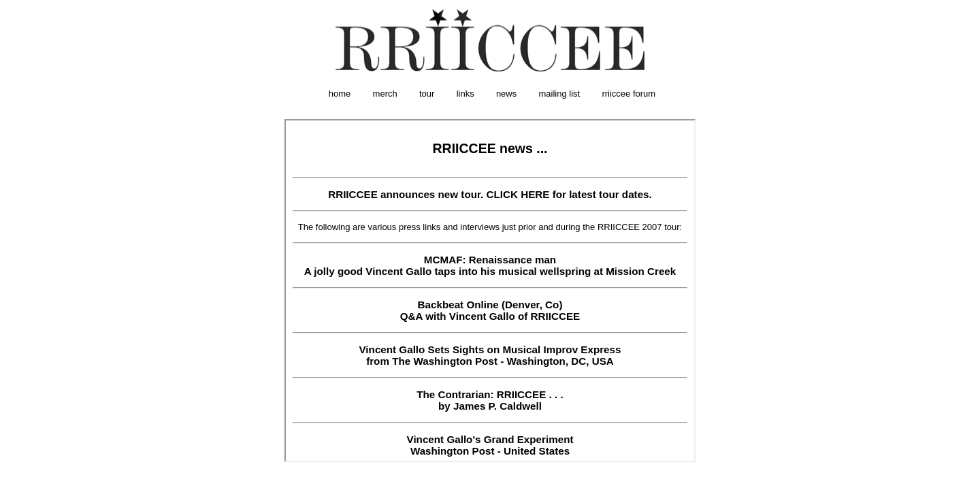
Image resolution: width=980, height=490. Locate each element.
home (340, 94)
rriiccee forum (628, 94)
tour (427, 94)
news (506, 94)
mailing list (560, 94)
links (465, 94)
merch (385, 94)
